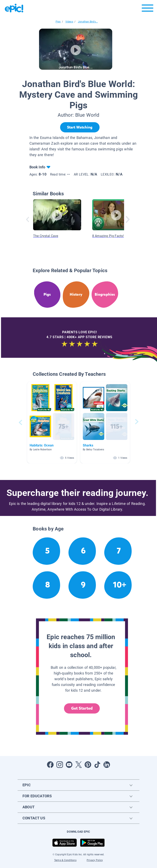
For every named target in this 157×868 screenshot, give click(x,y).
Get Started (82, 708)
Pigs (58, 22)
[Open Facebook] (50, 765)
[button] (52, 422)
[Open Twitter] (78, 765)
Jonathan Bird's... (88, 22)
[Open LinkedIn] (107, 765)
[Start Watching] (80, 127)
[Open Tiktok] (97, 765)
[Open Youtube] (69, 765)
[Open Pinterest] (88, 765)
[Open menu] (147, 9)
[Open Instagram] (60, 765)
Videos (69, 22)
